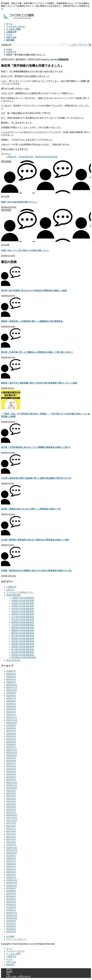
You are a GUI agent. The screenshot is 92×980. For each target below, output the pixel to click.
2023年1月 (11, 780)
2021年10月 (12, 820)
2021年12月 (12, 815)
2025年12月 (12, 685)
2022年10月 (12, 788)
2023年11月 (12, 753)
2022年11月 (12, 785)
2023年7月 (11, 763)
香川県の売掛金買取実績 (23, 649)
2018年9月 (11, 921)
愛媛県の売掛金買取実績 (23, 630)
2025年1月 (11, 715)
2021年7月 (11, 829)
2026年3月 (11, 677)
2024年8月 (11, 728)
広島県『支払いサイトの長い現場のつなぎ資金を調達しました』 (25, 250)
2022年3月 (11, 807)
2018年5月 (11, 929)
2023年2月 (11, 777)
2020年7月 (11, 861)
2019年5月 (11, 899)
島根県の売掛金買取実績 (23, 622)
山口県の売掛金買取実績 (23, 617)
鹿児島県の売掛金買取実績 (24, 658)
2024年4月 (11, 739)
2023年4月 (11, 772)
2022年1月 (11, 812)
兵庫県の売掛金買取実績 (23, 606)
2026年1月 (11, 682)
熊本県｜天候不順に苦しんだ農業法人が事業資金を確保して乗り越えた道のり (37, 352)
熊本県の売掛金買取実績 (23, 641)
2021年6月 (11, 831)
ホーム (9, 948)
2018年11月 (12, 915)
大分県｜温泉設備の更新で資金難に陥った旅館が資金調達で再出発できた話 (36, 478)
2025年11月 (12, 688)
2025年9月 (11, 693)
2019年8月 (11, 891)
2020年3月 (11, 872)
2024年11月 (12, 720)
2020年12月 (12, 848)
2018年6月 (11, 926)
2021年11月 (12, 818)
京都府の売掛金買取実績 (23, 601)
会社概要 (10, 937)
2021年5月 (11, 834)
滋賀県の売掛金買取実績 (23, 639)
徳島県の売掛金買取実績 (23, 628)
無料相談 (10, 965)
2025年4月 (11, 707)
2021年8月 (11, 826)
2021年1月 (11, 845)
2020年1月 (11, 877)
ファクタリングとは (15, 951)
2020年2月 (11, 875)
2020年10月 (12, 853)
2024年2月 (11, 744)
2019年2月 (11, 907)
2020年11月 (12, 850)
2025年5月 (11, 704)
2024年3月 (11, 742)
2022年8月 (11, 793)
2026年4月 (11, 674)
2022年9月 (11, 791)
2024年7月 (11, 731)
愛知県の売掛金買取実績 (23, 633)
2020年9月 (11, 856)
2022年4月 (11, 804)
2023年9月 (11, 758)
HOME (9, 972)
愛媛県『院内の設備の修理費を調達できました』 (19, 202)
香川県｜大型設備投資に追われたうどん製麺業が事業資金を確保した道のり (36, 447)
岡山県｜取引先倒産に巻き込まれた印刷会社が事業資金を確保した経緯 (34, 291)
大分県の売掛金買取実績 (23, 609)
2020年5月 (11, 867)
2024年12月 (12, 717)
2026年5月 (11, 671)
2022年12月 (12, 782)
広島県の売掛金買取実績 (23, 625)
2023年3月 (11, 774)
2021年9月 (11, 823)
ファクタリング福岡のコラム (20, 592)
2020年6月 (11, 864)
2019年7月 (11, 894)
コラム (9, 959)
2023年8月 (11, 761)
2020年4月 (11, 869)
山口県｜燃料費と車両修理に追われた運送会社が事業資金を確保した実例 (35, 540)
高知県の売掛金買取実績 (23, 652)
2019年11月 (12, 883)
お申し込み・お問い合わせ (19, 976)
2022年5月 (11, 801)
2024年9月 (11, 726)
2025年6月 (11, 701)
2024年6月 (11, 734)
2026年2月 (11, 679)
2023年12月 (12, 750)
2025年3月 (11, 709)
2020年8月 (11, 858)
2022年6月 (11, 799)
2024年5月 (11, 736)
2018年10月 (12, 918)
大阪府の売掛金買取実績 (23, 611)
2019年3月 (11, 905)
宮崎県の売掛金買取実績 (23, 614)
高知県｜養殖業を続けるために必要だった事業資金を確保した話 (31, 509)
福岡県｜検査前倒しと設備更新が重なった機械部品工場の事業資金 (32, 321)
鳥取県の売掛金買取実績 (46, 157)
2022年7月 (11, 796)
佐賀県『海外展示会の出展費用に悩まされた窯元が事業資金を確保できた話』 (37, 571)
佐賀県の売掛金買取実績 (23, 603)
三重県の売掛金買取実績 (23, 598)
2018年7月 (11, 924)
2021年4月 (11, 837)
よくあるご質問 (13, 954)
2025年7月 (11, 698)
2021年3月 (11, 839)
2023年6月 (11, 766)
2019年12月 (12, 880)
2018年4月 (11, 932)
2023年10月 (12, 755)
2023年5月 (11, 769)
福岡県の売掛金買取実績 (23, 644)
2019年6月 (11, 896)
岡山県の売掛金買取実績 (23, 620)
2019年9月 (11, 888)
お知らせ (10, 590)
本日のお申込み (13, 660)
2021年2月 (11, 842)
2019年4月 (11, 902)
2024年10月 (12, 723)
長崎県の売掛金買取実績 (23, 647)
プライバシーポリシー (16, 939)
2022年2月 (11, 810)
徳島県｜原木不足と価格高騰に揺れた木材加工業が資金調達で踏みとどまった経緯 (39, 383)
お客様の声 (63, 60)
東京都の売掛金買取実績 (23, 636)
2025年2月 (11, 712)
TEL (8, 974)
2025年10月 (12, 690)
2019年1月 (11, 910)
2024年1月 (11, 747)
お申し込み (11, 962)
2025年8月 (11, 696)
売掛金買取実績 (26, 157)
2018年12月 (12, 913)
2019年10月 (12, 886)
